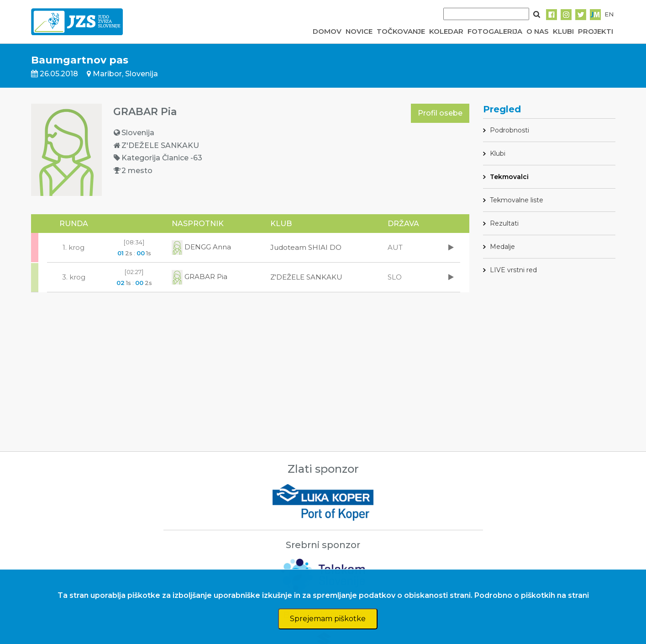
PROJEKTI (596, 31)
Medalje (502, 247)
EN (609, 14)
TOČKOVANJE (401, 31)
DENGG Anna (201, 247)
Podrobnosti (509, 130)
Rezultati (504, 223)
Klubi (498, 153)
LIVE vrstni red (513, 270)
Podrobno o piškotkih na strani (532, 595)
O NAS (538, 31)
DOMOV (327, 31)
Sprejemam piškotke (328, 619)
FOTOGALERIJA (495, 31)
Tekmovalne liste (517, 200)
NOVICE (359, 31)
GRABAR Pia (200, 277)
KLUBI (563, 31)
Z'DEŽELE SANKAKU (306, 277)
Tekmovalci (509, 177)
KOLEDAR (446, 31)
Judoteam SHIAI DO (306, 247)
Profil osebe (440, 113)
